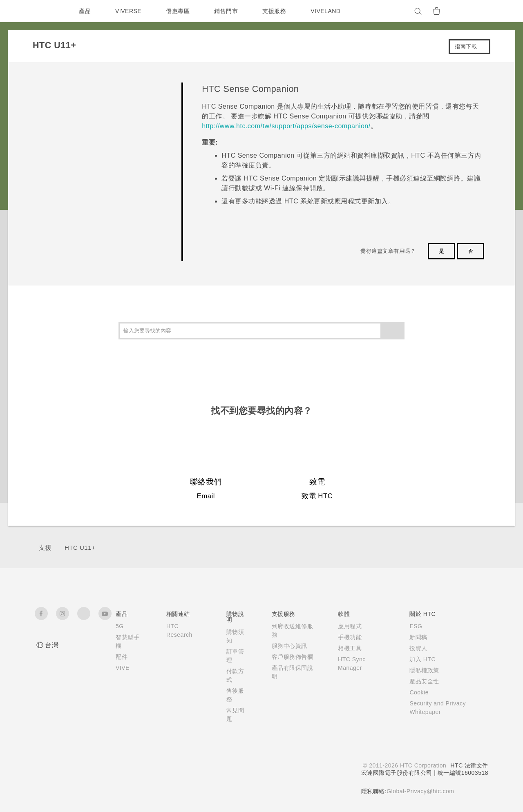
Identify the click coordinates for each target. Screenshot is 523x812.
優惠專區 (180, 11)
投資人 (415, 648)
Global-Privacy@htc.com (419, 791)
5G (120, 626)
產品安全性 (421, 681)
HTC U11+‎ (80, 548)
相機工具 (345, 648)
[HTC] (45, 11)
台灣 (52, 645)
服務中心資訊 (287, 646)
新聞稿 (415, 637)
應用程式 (345, 626)
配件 (122, 657)
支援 (45, 548)
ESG (412, 626)
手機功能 (345, 637)
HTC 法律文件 (469, 765)
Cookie (416, 692)
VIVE (123, 668)
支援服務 (276, 11)
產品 (85, 11)
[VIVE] (477, 11)
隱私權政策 (421, 670)
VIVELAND (329, 11)
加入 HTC (419, 659)
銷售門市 (228, 11)
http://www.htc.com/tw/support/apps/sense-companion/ (286, 126)
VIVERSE (129, 11)
